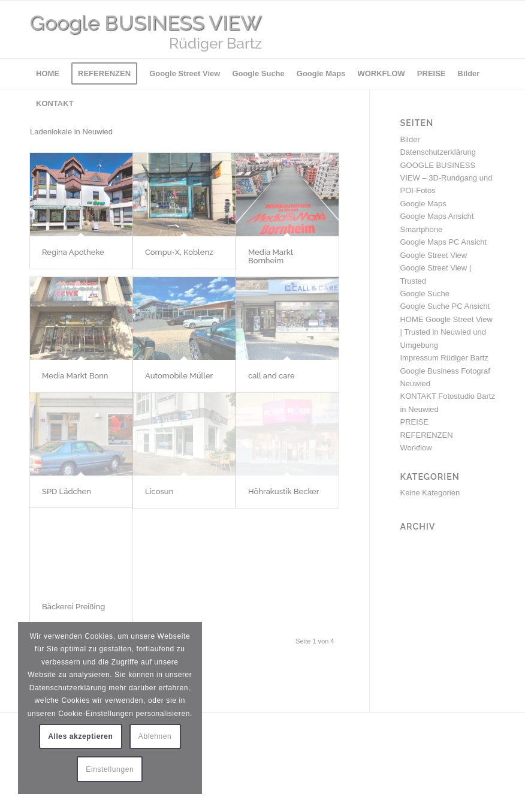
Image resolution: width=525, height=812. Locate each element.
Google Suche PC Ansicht (445, 306)
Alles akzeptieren (80, 736)
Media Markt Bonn (75, 376)
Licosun (159, 491)
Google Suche (424, 294)
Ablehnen (155, 736)
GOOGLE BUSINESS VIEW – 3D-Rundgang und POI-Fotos (446, 178)
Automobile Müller (179, 376)
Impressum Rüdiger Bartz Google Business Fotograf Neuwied (445, 371)
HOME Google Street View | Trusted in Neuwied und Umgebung (446, 332)
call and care (271, 376)
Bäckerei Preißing (73, 607)
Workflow (416, 448)
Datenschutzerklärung (437, 152)
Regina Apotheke (73, 252)
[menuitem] (48, 74)
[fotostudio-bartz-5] (186, 29)
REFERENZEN (426, 435)
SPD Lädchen (67, 491)
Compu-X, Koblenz (179, 252)
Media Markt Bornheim (271, 256)
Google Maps (423, 204)
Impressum (49, 749)
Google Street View (433, 255)
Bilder (410, 139)
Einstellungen (110, 769)
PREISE (414, 422)
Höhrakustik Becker (284, 491)
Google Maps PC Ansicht (443, 242)
